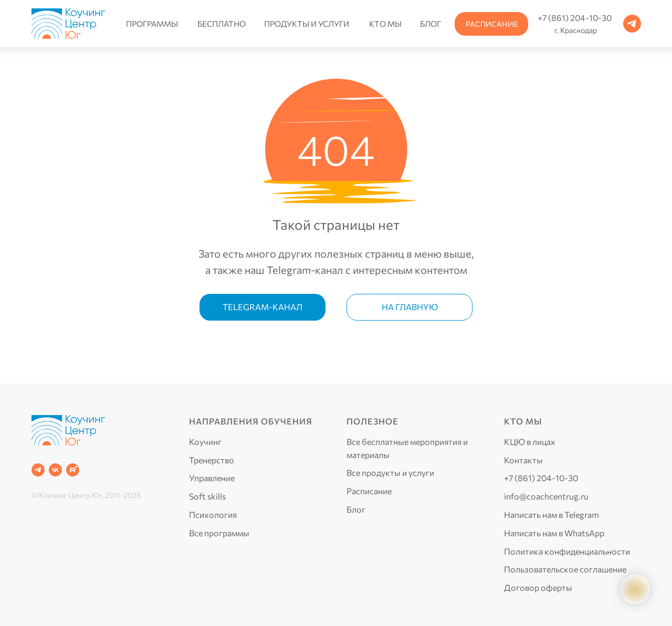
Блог (356, 509)
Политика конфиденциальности (567, 551)
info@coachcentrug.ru (546, 496)
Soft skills (207, 496)
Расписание (369, 491)
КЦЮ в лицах (530, 442)
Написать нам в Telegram (552, 514)
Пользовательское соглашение (565, 569)
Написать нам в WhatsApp (554, 533)
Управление (212, 478)
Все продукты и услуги (390, 473)
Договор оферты (538, 587)
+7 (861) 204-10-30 (541, 478)
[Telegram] (38, 470)
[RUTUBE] (73, 470)
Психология (213, 514)
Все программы (219, 533)
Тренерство (212, 460)
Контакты (523, 460)
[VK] (55, 470)
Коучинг (205, 442)
